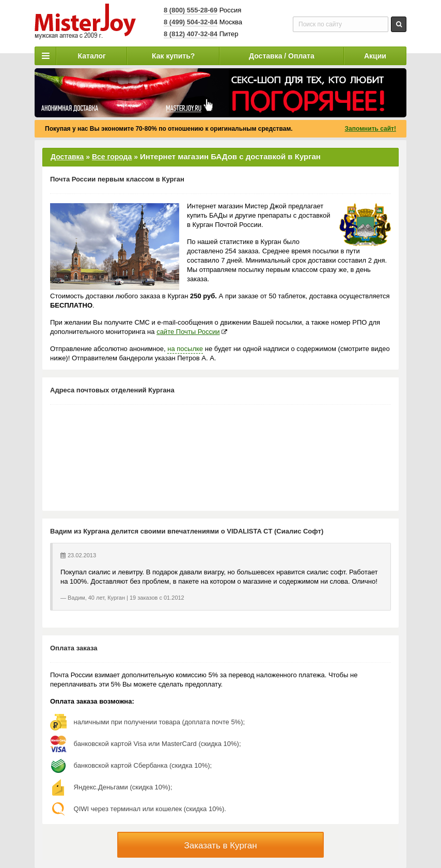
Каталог (92, 56)
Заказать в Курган (220, 846)
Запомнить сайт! (371, 129)
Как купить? (173, 56)
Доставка (67, 157)
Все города (112, 157)
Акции (375, 56)
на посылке (185, 349)
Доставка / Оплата (282, 56)
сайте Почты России (188, 332)
